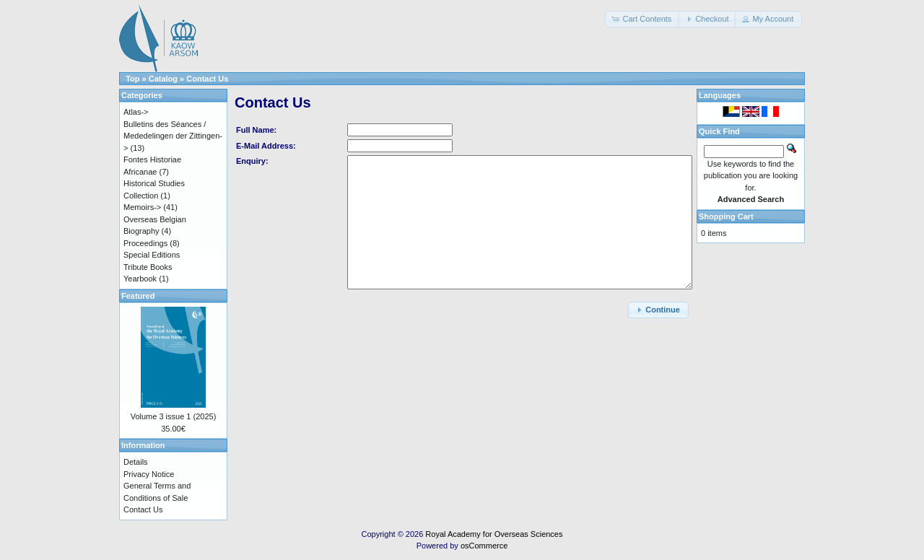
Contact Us (207, 79)
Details (136, 462)
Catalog (163, 79)
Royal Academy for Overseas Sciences (494, 534)
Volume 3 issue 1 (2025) (174, 416)
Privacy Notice (149, 474)
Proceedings (145, 243)
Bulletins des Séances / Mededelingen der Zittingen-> (173, 136)
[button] (642, 19)
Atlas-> (136, 112)
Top (132, 79)
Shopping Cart (726, 216)
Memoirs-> (142, 207)
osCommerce (484, 546)
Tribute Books (148, 267)
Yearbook (140, 279)
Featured (138, 296)
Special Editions (152, 255)
